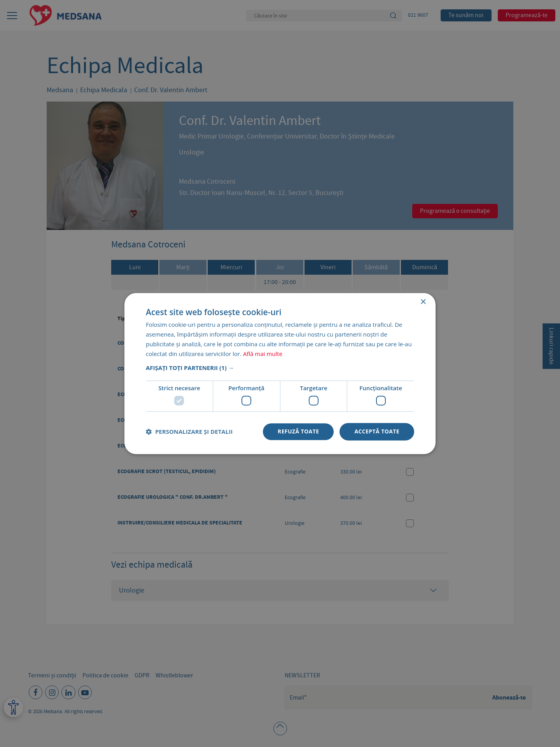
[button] (280, 368)
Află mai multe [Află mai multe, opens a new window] (263, 354)
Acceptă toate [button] (377, 431)
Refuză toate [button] (298, 431)
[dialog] (280, 373)
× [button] (423, 302)
